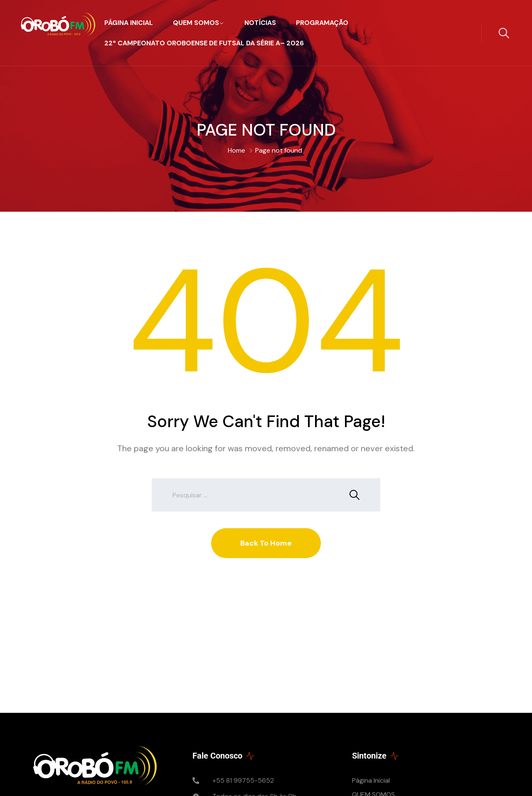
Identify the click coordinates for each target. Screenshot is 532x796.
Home (236, 150)
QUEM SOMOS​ (196, 23)
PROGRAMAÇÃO (322, 23)
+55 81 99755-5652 (243, 780)
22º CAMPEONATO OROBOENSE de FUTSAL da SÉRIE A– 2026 (204, 43)
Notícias (260, 23)
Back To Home (266, 543)
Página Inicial (129, 23)
